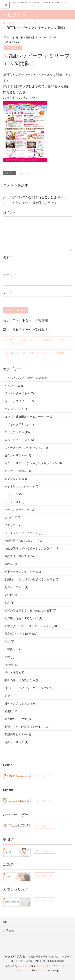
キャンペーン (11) (16, 409)
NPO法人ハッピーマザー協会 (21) (26, 378)
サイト (8, 292)
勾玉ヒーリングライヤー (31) (23, 572)
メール (9, 275)
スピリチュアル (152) (18, 432)
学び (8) (9, 641)
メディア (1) (12, 525)
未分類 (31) (11, 665)
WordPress (24, 966)
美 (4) (8, 696)
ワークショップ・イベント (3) (23, 533)
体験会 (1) (11, 564)
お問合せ (9, 931)
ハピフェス (13, 48)
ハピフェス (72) (14, 502)
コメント (9, 212)
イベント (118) (14, 386)
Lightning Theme (44, 966)
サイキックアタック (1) (19, 424)
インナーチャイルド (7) (19, 393)
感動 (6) (9, 657)
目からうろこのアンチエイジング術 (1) (29, 688)
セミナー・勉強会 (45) (18, 471)
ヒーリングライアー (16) (20, 510)
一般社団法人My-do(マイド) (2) (24, 541)
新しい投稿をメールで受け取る (25, 330)
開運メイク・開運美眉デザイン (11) (27, 727)
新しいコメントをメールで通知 (25, 320)
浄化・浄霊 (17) (14, 672)
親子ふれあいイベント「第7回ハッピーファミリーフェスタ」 (37, 342)
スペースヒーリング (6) (19, 440)
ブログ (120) (12, 517)
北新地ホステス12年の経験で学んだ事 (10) (31, 579)
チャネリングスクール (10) (21, 486)
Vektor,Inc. (41, 970)
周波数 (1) (11, 595)
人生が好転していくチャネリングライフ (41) (32, 548)
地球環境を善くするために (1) (23, 618)
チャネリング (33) (16, 479)
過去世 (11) (11, 711)
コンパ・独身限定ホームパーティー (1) (29, 417)
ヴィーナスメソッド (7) (19, 401)
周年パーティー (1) (16, 587)
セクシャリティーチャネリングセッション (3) (33, 463)
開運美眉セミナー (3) (18, 735)
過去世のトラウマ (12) (18, 719)
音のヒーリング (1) (16, 742)
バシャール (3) (13, 494)
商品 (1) (9, 603)
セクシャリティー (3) (18, 455)
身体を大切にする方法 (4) (20, 703)
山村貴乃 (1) (12, 649)
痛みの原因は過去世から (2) (22, 680)
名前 (7, 258)
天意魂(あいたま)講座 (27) (21, 634)
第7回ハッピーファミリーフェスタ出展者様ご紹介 (37, 355)
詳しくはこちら (44, 776)
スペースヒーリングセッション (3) (26, 448)
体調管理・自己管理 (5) (19, 556)
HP (5, 922)
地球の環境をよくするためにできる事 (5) (30, 610)
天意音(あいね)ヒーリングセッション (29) (31, 626)
